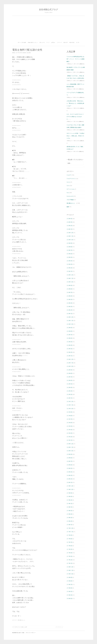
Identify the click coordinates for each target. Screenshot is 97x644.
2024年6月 (69, 296)
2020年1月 (69, 482)
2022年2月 (69, 394)
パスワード (59, 42)
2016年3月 (69, 595)
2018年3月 (69, 518)
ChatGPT (69, 175)
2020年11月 (70, 447)
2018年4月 (69, 514)
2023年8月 (69, 331)
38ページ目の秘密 (22, 42)
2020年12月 (70, 444)
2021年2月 (69, 437)
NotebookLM (70, 196)
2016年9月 (69, 577)
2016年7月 (69, 584)
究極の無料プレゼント (33, 42)
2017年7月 (69, 542)
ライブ (48, 42)
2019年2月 (69, 500)
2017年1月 (69, 563)
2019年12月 (70, 486)
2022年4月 (69, 387)
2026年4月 (69, 219)
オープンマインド (59, 627)
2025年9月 (69, 243)
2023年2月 (69, 352)
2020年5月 (69, 468)
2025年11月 (70, 236)
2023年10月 (70, 324)
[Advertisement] (49, 29)
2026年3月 (69, 222)
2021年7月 (69, 419)
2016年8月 (69, 581)
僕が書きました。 (22, 620)
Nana (68, 193)
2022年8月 (69, 373)
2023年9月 (69, 328)
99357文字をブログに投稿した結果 (20, 627)
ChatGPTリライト (71, 179)
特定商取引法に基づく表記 (18, 633)
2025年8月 (69, 247)
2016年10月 (70, 574)
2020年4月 (69, 472)
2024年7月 (69, 292)
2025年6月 (69, 254)
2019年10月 (70, 489)
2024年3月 (69, 306)
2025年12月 (70, 233)
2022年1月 (69, 398)
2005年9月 (69, 598)
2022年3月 (69, 391)
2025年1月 (69, 271)
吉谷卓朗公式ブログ (48, 9)
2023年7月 (69, 335)
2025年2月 (69, 268)
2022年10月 (70, 366)
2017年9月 (69, 535)
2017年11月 (70, 532)
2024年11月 (70, 278)
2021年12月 (70, 401)
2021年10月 (70, 409)
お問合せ (53, 42)
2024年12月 (70, 275)
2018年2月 (69, 521)
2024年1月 (69, 314)
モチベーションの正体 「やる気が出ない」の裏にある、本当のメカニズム (76, 136)
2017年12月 (70, 528)
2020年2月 (69, 479)
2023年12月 (70, 317)
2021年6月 (69, 423)
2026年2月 (69, 226)
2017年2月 (69, 560)
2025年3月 (69, 264)
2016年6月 (69, 588)
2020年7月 (69, 461)
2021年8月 (69, 416)
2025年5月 (69, 257)
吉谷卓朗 (29, 53)
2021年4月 (69, 430)
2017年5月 (69, 549)
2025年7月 (69, 250)
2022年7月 (69, 377)
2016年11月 (70, 570)
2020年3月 (69, 475)
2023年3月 (69, 349)
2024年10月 (70, 282)
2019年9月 (69, 493)
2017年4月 (69, 553)
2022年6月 (69, 380)
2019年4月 (69, 496)
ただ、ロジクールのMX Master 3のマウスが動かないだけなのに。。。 (75, 117)
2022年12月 (70, 359)
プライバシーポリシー (31, 633)
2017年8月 (69, 539)
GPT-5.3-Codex (71, 189)
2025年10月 (70, 240)
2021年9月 (69, 412)
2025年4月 (69, 261)
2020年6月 (69, 465)
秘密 (68, 207)
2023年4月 (69, 345)
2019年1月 (69, 504)
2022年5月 (69, 384)
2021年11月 (70, 405)
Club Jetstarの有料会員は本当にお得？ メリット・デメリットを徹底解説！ (76, 59)
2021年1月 (69, 440)
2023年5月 (69, 342)
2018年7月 (69, 507)
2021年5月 (69, 426)
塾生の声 (66, 42)
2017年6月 (69, 546)
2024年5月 (69, 299)
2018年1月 (69, 525)
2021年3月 (69, 433)
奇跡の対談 (72, 42)
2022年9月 (69, 370)
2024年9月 (69, 285)
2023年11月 (70, 321)
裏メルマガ (42, 42)
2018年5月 (69, 511)
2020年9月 (69, 454)
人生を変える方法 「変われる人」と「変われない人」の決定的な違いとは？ (76, 103)
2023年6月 (69, 338)
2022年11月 (70, 363)
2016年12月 (70, 567)
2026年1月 (69, 229)
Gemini (68, 182)
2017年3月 (69, 556)
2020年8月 (69, 458)
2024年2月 (69, 310)
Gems (68, 186)
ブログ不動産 (70, 200)
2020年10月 (70, 451)
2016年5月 (69, 591)
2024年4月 (69, 303)
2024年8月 (69, 289)
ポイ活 (78, 42)
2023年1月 (69, 356)
